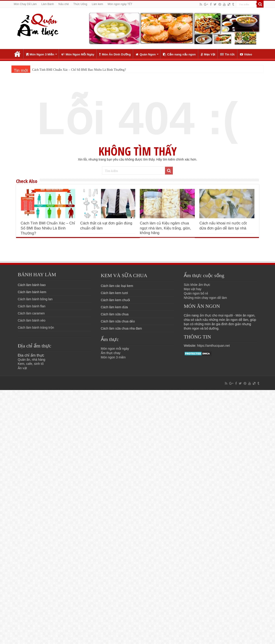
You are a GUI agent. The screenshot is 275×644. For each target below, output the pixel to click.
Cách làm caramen (31, 313)
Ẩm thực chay (111, 353)
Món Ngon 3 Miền (40, 54)
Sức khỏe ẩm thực (197, 285)
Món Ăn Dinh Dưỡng (115, 54)
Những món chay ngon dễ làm (205, 298)
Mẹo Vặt (208, 54)
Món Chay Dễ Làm (25, 4)
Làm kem (97, 4)
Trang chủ (17, 54)
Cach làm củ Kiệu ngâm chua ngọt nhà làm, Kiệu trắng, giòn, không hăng (165, 228)
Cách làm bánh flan (32, 306)
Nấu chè (64, 4)
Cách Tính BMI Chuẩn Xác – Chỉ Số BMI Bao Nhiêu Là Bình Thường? (79, 70)
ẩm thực (205, 315)
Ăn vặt (22, 368)
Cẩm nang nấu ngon (179, 54)
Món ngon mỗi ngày (115, 349)
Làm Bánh (48, 4)
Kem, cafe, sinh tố (31, 364)
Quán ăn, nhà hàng (32, 360)
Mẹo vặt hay (193, 289)
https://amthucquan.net (213, 346)
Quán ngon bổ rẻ (196, 293)
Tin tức (227, 54)
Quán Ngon (146, 54)
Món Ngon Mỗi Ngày (78, 54)
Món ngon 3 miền (113, 357)
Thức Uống (80, 4)
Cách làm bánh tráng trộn (36, 327)
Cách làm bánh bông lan (35, 299)
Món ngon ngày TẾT (120, 4)
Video (246, 54)
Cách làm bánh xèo (32, 320)
